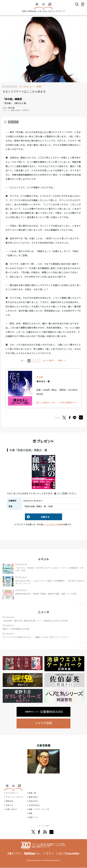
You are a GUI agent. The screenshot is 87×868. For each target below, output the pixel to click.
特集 (30, 813)
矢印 (81, 604)
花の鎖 (40, 377)
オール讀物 (40, 825)
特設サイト (33, 817)
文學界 (26, 825)
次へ (55, 361)
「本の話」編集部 (12, 99)
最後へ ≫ (62, 360)
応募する (37, 517)
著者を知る (33, 797)
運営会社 (9, 801)
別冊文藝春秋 (58, 825)
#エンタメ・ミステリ (20, 110)
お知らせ (9, 805)
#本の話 (11, 108)
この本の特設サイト (68, 403)
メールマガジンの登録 (52, 524)
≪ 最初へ (25, 360)
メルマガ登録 (43, 723)
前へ (33, 361)
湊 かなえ (13, 122)
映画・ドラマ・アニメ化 (39, 809)
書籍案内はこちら (44, 712)
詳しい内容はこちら (46, 403)
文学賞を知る (34, 805)
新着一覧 (32, 793)
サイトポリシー (12, 793)
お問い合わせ (11, 809)
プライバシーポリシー (15, 797)
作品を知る (33, 801)
